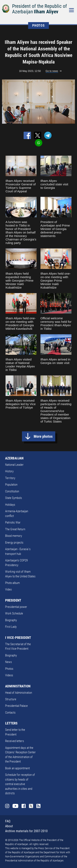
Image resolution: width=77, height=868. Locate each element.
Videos (9, 675)
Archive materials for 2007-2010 (26, 831)
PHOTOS (38, 25)
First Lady (11, 627)
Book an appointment (17, 768)
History (9, 471)
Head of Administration (19, 693)
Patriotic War (13, 522)
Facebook (24, 806)
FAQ (8, 821)
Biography (11, 620)
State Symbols (14, 498)
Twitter (31, 806)
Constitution (12, 491)
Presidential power (16, 607)
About (9, 826)
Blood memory (14, 536)
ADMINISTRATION (18, 686)
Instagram (7, 806)
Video (8, 589)
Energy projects (14, 543)
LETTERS (11, 723)
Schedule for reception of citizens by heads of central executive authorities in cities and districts (20, 784)
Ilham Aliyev (46, 12)
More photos (43, 436)
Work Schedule (14, 613)
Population (11, 485)
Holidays (10, 505)
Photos (9, 669)
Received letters (15, 741)
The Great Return (15, 529)
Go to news (52, 71)
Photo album (12, 583)
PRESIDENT (13, 600)
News (9, 662)
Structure (11, 699)
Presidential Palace (16, 706)
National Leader (14, 465)
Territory (10, 478)
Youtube (15, 806)
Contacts (10, 713)
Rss (38, 806)
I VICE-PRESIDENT (18, 638)
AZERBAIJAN (14, 458)
